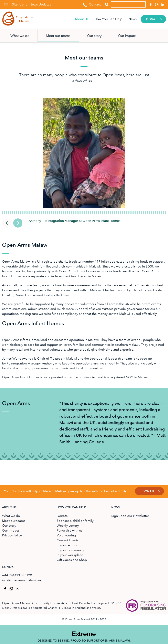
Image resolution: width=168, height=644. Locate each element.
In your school (67, 545)
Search (107, 5)
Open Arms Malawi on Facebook (150, 3)
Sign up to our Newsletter (130, 516)
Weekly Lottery (68, 526)
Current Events (68, 540)
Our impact (127, 36)
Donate (152, 19)
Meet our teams (58, 36)
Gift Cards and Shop (72, 560)
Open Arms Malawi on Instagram (156, 3)
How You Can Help (108, 19)
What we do (20, 36)
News (133, 19)
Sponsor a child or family (75, 521)
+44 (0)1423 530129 (17, 575)
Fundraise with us (70, 530)
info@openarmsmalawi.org (22, 580)
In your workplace (70, 555)
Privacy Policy (12, 535)
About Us (81, 19)
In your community (70, 550)
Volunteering (66, 535)
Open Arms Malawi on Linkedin (162, 3)
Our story (94, 36)
